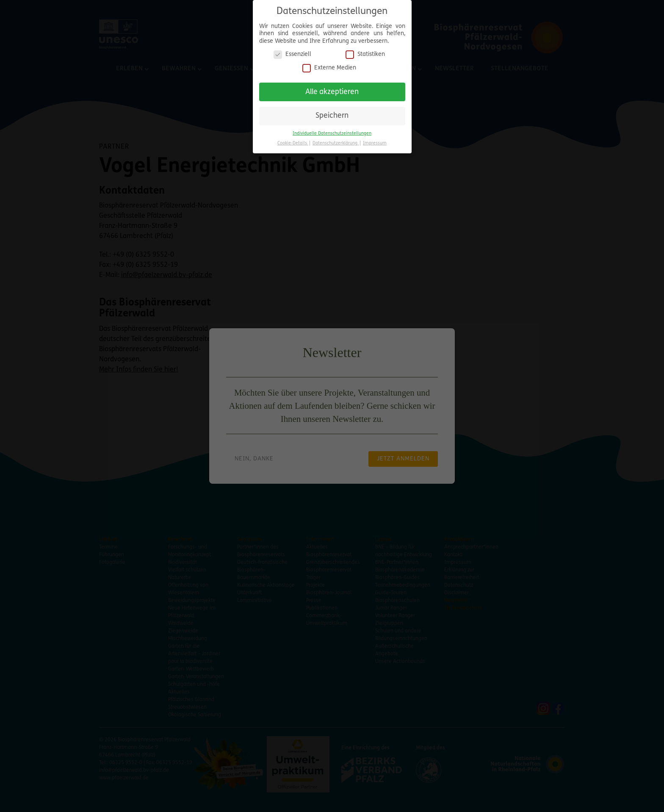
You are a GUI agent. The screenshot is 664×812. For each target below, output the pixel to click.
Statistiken (365, 53)
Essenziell (292, 53)
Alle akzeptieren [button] (332, 90)
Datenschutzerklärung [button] (336, 142)
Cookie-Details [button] (293, 142)
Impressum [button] (375, 142)
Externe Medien (329, 66)
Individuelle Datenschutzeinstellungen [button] (332, 132)
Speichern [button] (332, 115)
